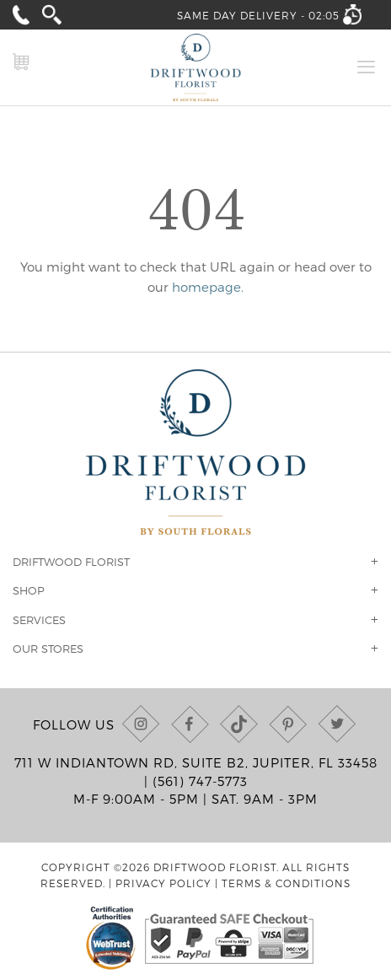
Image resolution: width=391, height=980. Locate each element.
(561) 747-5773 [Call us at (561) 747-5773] (200, 781)
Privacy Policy (163, 883)
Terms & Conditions (286, 883)
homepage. (208, 287)
